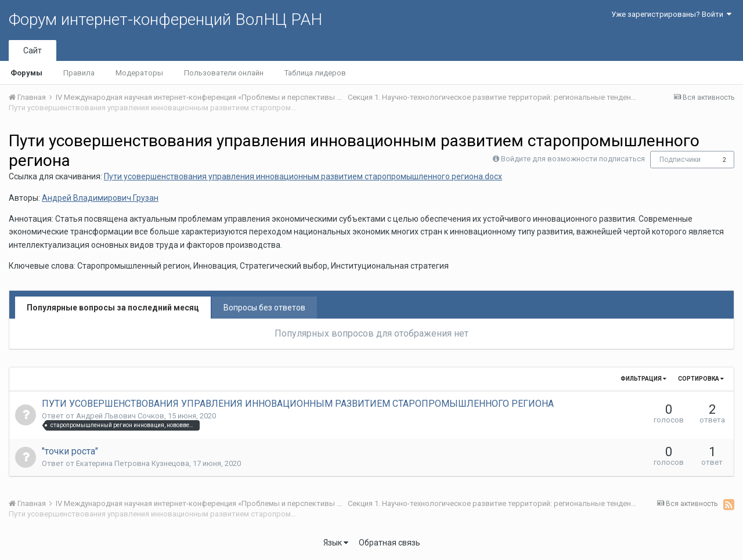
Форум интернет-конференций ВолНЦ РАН (165, 19)
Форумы (26, 73)
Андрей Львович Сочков (120, 416)
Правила (79, 73)
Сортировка (701, 379)
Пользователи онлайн (224, 73)
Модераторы (139, 73)
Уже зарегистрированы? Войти (671, 14)
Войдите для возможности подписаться (573, 159)
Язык (336, 543)
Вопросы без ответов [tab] (264, 308)
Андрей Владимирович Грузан (100, 198)
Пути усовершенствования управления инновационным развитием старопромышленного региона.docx (303, 176)
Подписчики (680, 160)
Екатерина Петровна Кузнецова (133, 463)
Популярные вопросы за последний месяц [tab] (113, 308)
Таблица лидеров (315, 73)
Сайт (33, 50)
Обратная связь (389, 543)
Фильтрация (643, 379)
